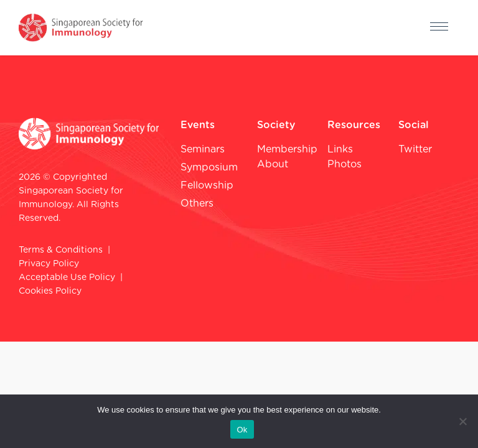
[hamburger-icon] (439, 28)
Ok (242, 430)
